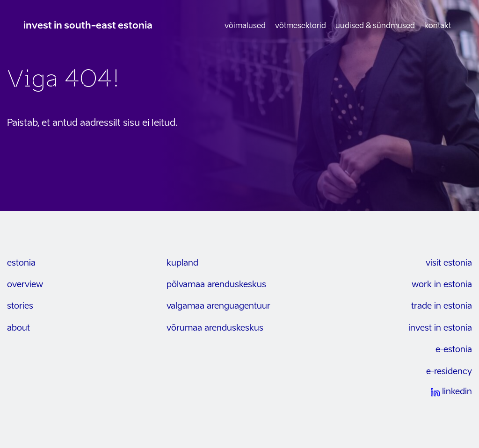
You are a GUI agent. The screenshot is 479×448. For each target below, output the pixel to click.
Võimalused (245, 26)
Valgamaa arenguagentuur (218, 306)
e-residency (449, 372)
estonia (21, 263)
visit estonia (449, 263)
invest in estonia (440, 328)
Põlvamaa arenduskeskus (216, 285)
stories (20, 306)
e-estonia (454, 350)
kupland (182, 263)
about (18, 328)
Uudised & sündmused (375, 26)
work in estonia (442, 285)
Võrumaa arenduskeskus (215, 328)
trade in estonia (442, 306)
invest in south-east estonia (88, 26)
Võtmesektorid (301, 26)
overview (25, 285)
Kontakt (438, 26)
